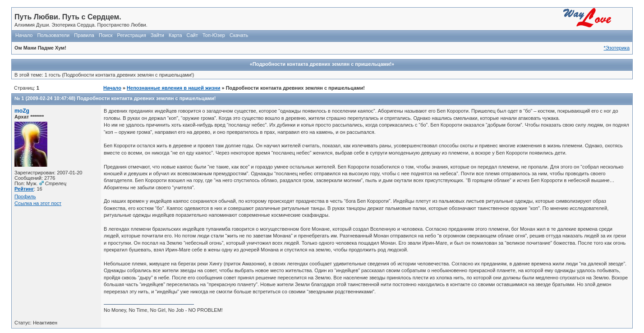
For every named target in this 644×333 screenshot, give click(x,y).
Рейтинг (24, 189)
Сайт (192, 35)
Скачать (239, 35)
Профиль (25, 196)
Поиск (106, 35)
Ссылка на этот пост (38, 203)
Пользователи (53, 35)
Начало (24, 35)
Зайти (157, 35)
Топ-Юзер (214, 35)
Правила (84, 35)
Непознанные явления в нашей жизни (173, 88)
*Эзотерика (617, 48)
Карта (175, 35)
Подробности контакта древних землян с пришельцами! (146, 98)
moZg (22, 111)
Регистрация (132, 35)
